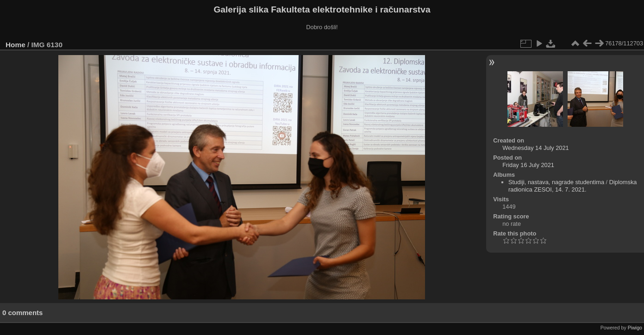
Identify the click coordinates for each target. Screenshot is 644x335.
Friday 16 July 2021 (528, 165)
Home (16, 45)
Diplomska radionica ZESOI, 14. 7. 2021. (572, 186)
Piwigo (635, 328)
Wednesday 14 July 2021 (535, 148)
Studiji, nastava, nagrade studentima (556, 182)
